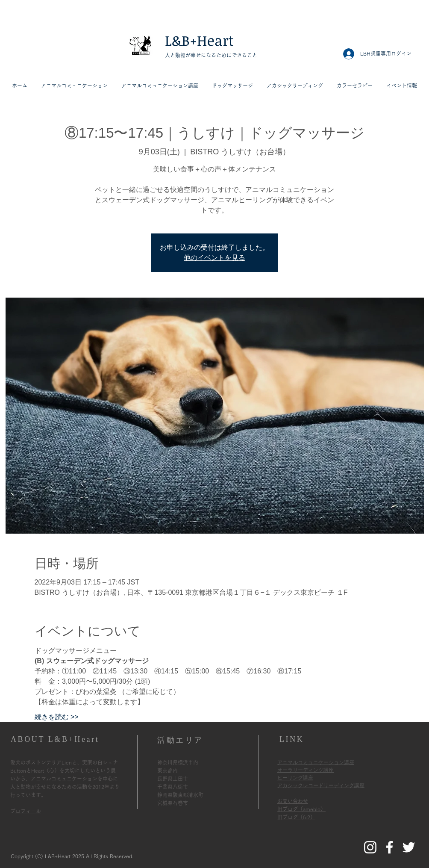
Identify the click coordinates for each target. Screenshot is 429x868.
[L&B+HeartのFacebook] (389, 847)
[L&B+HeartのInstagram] (370, 847)
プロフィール (28, 811)
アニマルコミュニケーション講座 (316, 762)
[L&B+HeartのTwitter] (409, 847)
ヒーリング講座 (295, 778)
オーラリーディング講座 (306, 770)
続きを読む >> (57, 717)
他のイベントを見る (214, 258)
